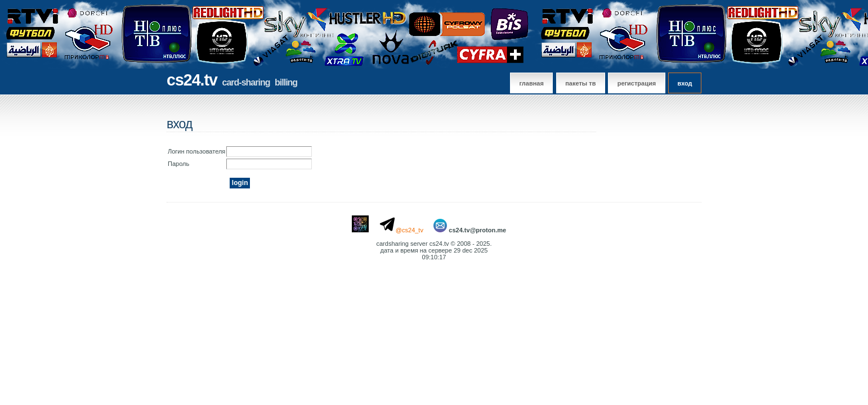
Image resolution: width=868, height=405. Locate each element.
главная (532, 83)
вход (684, 83)
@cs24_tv (410, 230)
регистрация (637, 83)
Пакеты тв (580, 83)
